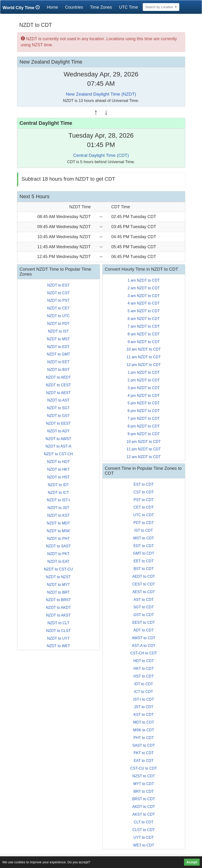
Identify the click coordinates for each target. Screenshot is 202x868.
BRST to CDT (144, 799)
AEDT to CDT (144, 576)
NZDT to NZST (58, 577)
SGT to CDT (144, 607)
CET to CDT (144, 507)
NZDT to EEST (58, 423)
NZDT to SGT (58, 408)
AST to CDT (144, 600)
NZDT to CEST (58, 385)
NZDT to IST (58, 331)
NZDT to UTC (58, 316)
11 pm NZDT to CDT (144, 449)
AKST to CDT (144, 814)
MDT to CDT (144, 722)
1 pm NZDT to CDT (144, 372)
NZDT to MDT (58, 523)
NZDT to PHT (58, 539)
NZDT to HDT (58, 462)
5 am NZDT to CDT (144, 311)
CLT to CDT (144, 822)
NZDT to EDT (58, 347)
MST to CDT (144, 538)
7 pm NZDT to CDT (144, 418)
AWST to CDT (144, 638)
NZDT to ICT (58, 493)
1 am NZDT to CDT (144, 280)
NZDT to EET (58, 362)
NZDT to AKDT (58, 608)
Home (54, 7)
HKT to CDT (144, 669)
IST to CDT (144, 530)
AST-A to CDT (144, 646)
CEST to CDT (144, 584)
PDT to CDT (144, 523)
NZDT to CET (58, 308)
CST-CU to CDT (144, 768)
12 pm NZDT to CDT (144, 365)
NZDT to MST (58, 339)
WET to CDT (144, 845)
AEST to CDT (144, 592)
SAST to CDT (144, 745)
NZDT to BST (58, 370)
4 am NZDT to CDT (144, 303)
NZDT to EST (58, 285)
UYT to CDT (144, 838)
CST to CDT (144, 492)
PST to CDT (144, 500)
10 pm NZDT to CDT (144, 442)
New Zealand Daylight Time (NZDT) (101, 94)
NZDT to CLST (58, 631)
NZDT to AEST (58, 393)
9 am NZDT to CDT (144, 342)
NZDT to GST (58, 416)
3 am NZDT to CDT (144, 296)
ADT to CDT (144, 630)
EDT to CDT (144, 546)
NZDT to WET (58, 646)
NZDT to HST (58, 477)
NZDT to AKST (58, 615)
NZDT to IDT (58, 485)
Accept (192, 862)
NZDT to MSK (58, 531)
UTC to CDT (144, 515)
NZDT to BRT (58, 592)
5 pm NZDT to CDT (144, 403)
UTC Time (129, 7)
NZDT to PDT (58, 324)
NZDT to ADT (58, 431)
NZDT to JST (58, 508)
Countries (74, 7)
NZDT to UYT (58, 638)
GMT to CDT (144, 553)
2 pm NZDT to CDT (144, 380)
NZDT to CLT (58, 623)
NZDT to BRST (58, 600)
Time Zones (101, 7)
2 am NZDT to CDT (144, 288)
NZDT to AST (58, 400)
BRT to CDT (144, 791)
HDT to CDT (144, 661)
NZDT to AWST (58, 439)
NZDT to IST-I (58, 500)
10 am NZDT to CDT (144, 349)
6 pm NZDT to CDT (144, 411)
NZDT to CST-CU (58, 569)
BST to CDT (144, 569)
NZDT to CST (58, 293)
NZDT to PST (58, 300)
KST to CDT (144, 715)
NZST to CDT (144, 776)
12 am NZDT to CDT (144, 457)
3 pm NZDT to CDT (144, 388)
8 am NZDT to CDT (144, 334)
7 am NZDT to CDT (144, 326)
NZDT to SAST (58, 546)
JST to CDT (144, 707)
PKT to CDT (144, 753)
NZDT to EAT (58, 561)
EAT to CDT (144, 761)
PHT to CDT (144, 738)
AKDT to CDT (144, 807)
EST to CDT (144, 484)
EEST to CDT (144, 622)
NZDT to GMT (58, 354)
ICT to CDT (144, 692)
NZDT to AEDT (58, 377)
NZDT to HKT (58, 469)
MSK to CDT (144, 730)
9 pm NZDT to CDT (144, 434)
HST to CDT (144, 676)
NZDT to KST (58, 515)
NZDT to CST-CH (58, 454)
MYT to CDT (144, 784)
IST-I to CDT (144, 699)
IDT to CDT (144, 684)
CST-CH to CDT (144, 653)
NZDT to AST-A (58, 446)
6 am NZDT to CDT (144, 319)
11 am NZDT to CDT (144, 357)
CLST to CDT (144, 830)
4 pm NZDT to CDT (144, 396)
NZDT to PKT (58, 554)
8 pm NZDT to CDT (144, 426)
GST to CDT (144, 615)
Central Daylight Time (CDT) (101, 155)
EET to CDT (144, 561)
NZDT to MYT (58, 585)
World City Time (22, 8)
